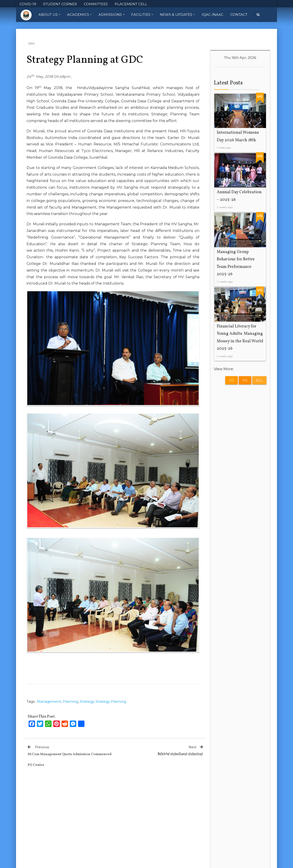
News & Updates (177, 15)
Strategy (87, 701)
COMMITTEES (96, 4)
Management (49, 701)
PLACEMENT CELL (131, 4)
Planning (70, 701)
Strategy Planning (111, 701)
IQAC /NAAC (213, 15)
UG (232, 380)
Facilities (142, 15)
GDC (31, 43)
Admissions (111, 15)
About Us (49, 15)
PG (245, 380)
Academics (79, 15)
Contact (239, 15)
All (259, 380)
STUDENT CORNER (60, 4)
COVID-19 (28, 4)
